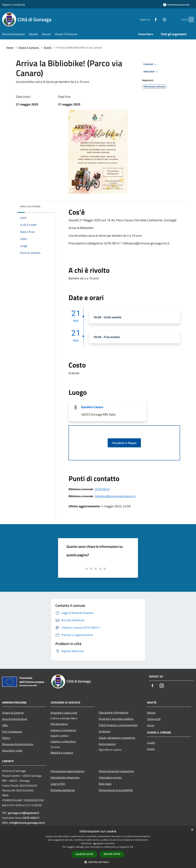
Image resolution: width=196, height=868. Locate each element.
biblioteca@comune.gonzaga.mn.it (115, 496)
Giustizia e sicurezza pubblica (116, 719)
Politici (6, 738)
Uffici (5, 725)
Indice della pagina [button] (30, 206)
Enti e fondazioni (12, 732)
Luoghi (151, 743)
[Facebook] (150, 19)
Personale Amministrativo (18, 744)
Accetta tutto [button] (85, 854)
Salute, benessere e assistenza (117, 738)
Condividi (151, 64)
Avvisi (151, 725)
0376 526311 (31, 818)
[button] (98, 862)
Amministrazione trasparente (116, 771)
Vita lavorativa (59, 724)
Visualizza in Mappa (124, 443)
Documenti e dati (12, 750)
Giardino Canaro (92, 407)
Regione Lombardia (13, 5)
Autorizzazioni (107, 744)
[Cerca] (190, 19)
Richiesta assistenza (63, 790)
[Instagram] (158, 19)
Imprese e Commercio (63, 730)
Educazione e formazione (114, 712)
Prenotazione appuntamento (67, 771)
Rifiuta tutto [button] (112, 854)
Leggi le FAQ (58, 784)
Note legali (105, 784)
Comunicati (154, 719)
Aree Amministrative (15, 719)
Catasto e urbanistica (63, 741)
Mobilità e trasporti (62, 753)
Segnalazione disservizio (65, 777)
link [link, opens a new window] (132, 847)
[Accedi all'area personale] (176, 5)
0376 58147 (102, 489)
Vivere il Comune (29, 47)
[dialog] (98, 847)
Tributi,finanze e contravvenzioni (118, 725)
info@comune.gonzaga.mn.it (27, 823)
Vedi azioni (151, 72)
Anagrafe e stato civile (64, 713)
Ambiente (104, 731)
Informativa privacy (110, 777)
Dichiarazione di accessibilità (116, 790)
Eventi (48, 47)
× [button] (192, 830)
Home (10, 47)
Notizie (151, 713)
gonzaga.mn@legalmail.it (24, 813)
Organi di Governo (13, 713)
